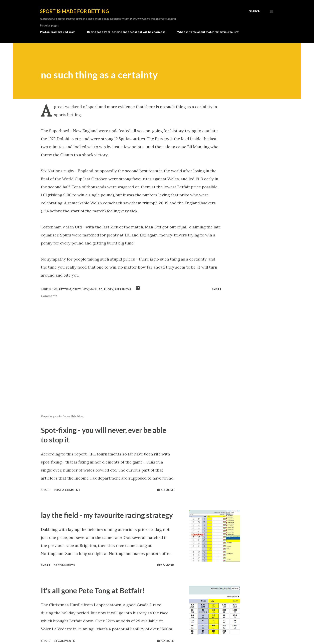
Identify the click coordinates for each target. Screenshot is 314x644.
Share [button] (216, 289)
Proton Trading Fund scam (58, 32)
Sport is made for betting (74, 11)
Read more (166, 490)
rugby (108, 289)
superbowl (123, 289)
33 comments (64, 565)
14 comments (64, 641)
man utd (96, 289)
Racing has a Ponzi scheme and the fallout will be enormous (126, 32)
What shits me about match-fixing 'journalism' (208, 32)
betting (65, 289)
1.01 (55, 289)
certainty (80, 289)
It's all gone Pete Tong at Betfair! (93, 590)
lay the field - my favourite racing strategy (107, 515)
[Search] (255, 11)
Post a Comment (67, 490)
